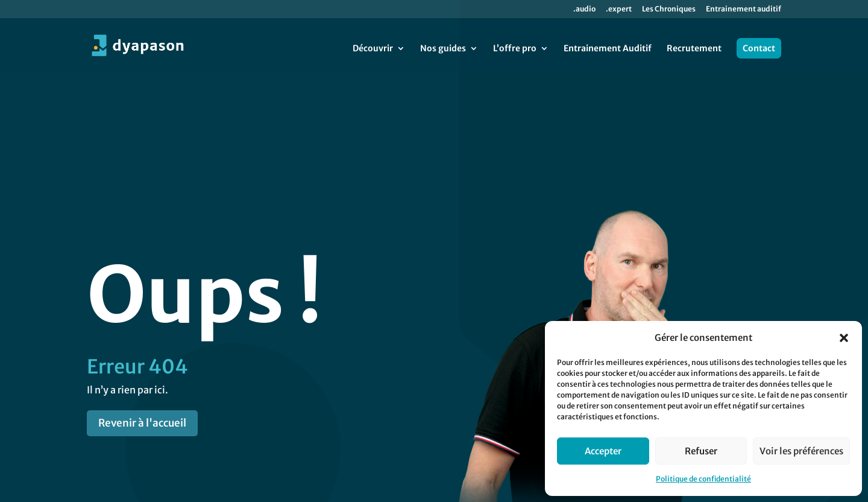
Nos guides (443, 49)
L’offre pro (515, 49)
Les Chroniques (669, 9)
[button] (844, 338)
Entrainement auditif (744, 9)
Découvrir (373, 49)
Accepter (603, 451)
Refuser (701, 451)
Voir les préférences (801, 451)
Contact (759, 48)
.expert (619, 9)
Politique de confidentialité (703, 479)
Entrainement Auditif (608, 49)
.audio (584, 9)
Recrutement (694, 49)
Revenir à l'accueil (142, 369)
